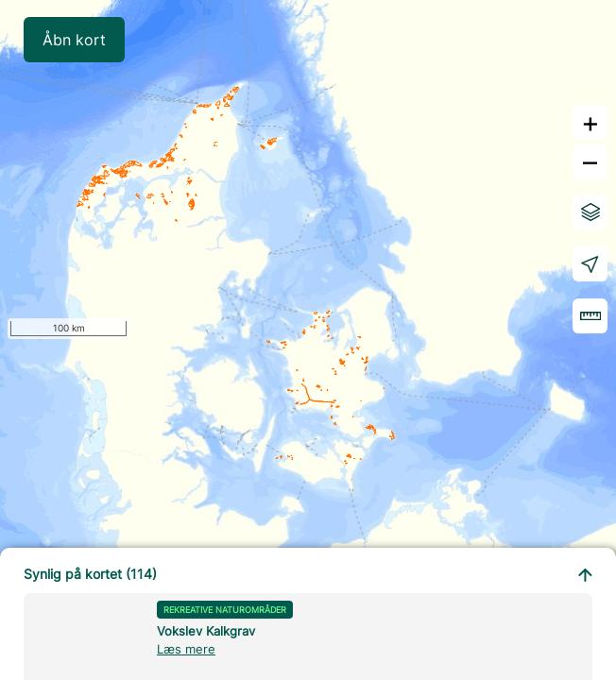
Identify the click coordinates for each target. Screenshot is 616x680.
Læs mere (186, 649)
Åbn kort (74, 40)
